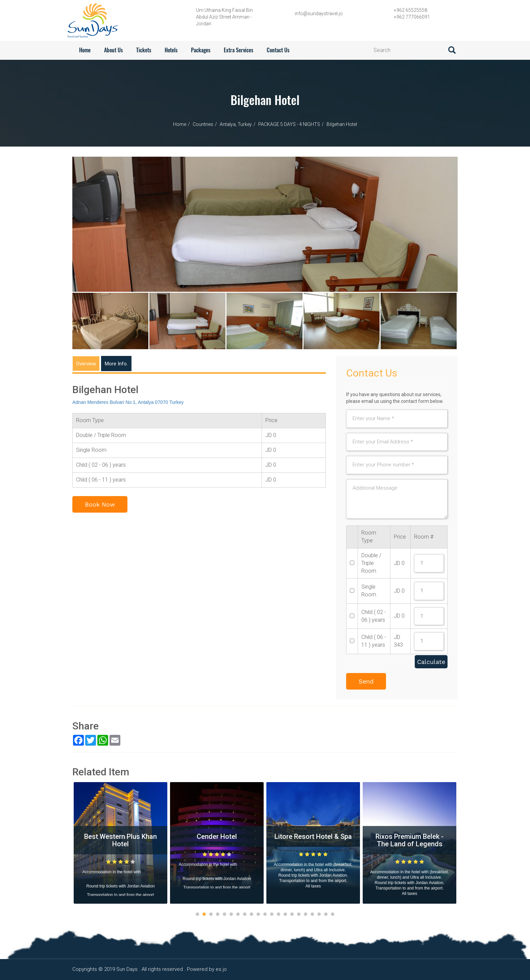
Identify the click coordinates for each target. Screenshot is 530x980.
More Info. (116, 364)
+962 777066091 (412, 17)
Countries (203, 124)
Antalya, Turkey (236, 124)
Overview (86, 364)
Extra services (238, 50)
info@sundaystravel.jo (319, 14)
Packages (201, 50)
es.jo (221, 969)
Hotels (171, 50)
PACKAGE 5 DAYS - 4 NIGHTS (289, 124)
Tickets (144, 50)
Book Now (100, 504)
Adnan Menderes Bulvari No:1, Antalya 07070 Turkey (128, 402)
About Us (113, 50)
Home (85, 50)
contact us (278, 50)
